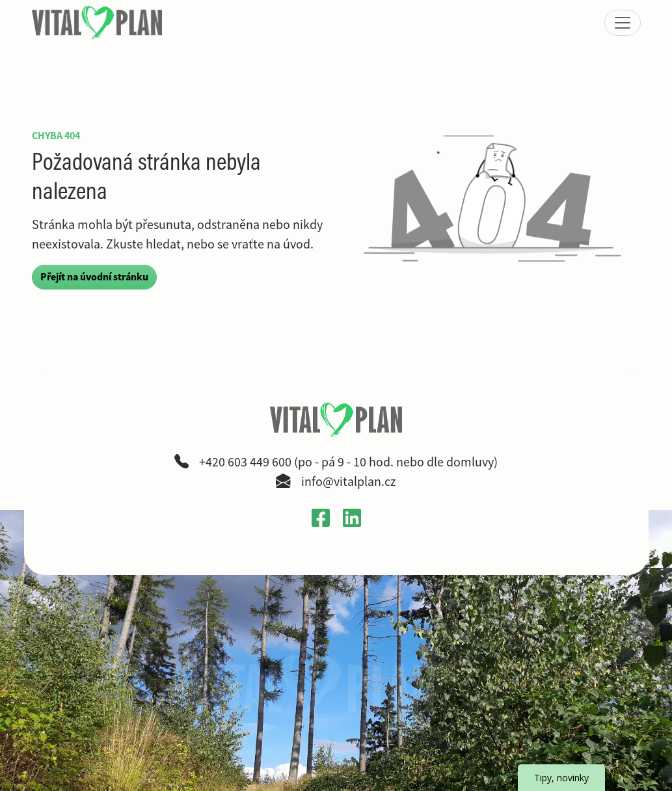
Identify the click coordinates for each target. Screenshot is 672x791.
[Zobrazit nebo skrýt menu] (623, 23)
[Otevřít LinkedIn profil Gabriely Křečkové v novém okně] (352, 517)
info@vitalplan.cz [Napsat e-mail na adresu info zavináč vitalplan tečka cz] (349, 482)
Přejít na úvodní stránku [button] (94, 277)
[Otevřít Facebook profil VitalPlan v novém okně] (321, 517)
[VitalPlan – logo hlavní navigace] (98, 23)
